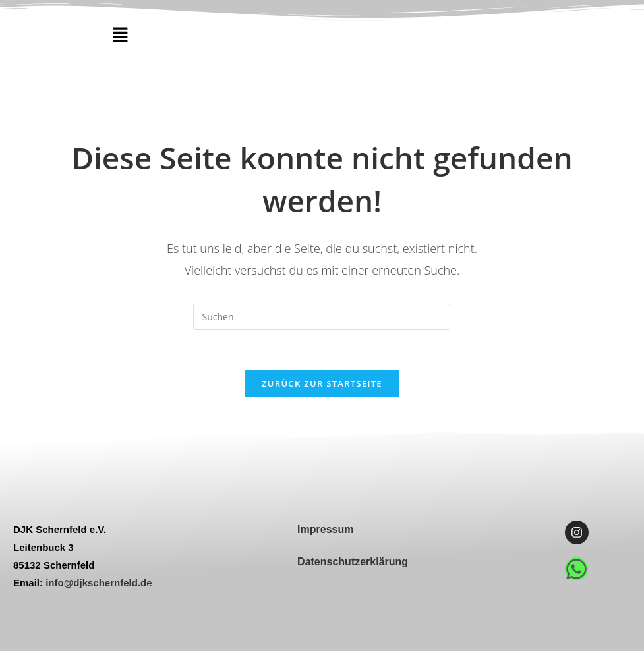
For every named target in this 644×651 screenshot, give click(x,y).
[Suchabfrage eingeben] (322, 317)
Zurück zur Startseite (322, 383)
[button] (120, 35)
